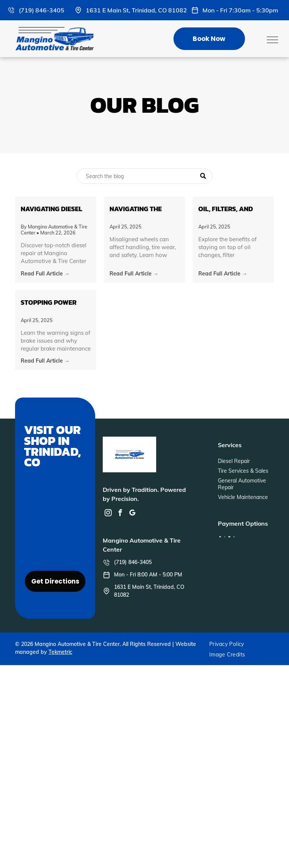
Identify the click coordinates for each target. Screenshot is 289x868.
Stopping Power (49, 302)
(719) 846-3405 (42, 10)
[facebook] (120, 514)
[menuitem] (230, 644)
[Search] (144, 176)
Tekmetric (60, 652)
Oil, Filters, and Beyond (226, 209)
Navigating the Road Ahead (136, 209)
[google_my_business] (132, 514)
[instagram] (108, 514)
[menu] (272, 40)
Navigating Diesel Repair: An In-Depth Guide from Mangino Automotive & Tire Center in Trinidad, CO (54, 209)
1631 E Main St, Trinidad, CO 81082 (136, 10)
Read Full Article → (45, 274)
